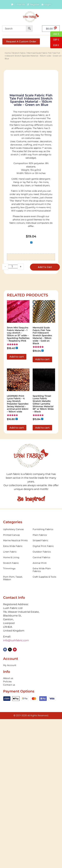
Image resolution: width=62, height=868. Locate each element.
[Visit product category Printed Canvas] (16, 678)
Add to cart (45, 410)
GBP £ (55, 40)
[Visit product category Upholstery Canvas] (16, 672)
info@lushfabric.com (16, 783)
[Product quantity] (13, 409)
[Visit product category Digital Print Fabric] (46, 689)
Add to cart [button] (17, 499)
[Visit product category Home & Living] (16, 700)
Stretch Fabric (19, 53)
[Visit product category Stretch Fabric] (16, 706)
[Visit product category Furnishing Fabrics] (46, 672)
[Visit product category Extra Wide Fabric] (16, 689)
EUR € (55, 45)
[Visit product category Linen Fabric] (16, 695)
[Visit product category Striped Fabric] (46, 683)
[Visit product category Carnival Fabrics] (46, 700)
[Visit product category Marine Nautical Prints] (16, 683)
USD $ (55, 34)
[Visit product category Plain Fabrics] (46, 678)
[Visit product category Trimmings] (16, 711)
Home (8, 53)
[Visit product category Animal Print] (46, 706)
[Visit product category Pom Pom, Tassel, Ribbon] (16, 721)
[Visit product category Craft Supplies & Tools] (46, 720)
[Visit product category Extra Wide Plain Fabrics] (46, 713)
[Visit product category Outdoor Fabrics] (46, 695)
